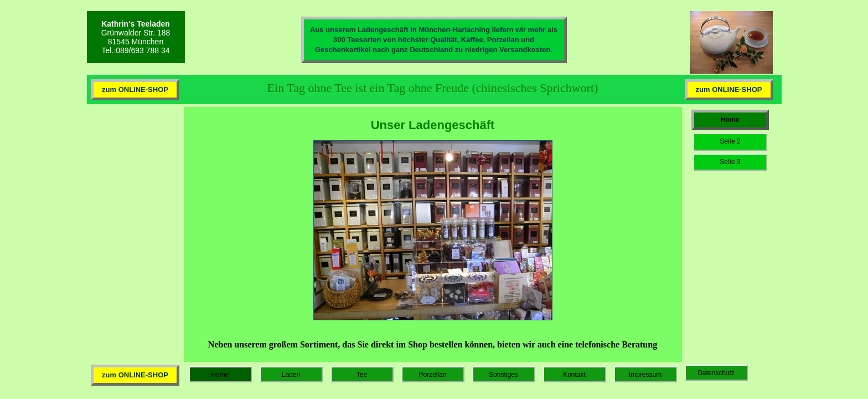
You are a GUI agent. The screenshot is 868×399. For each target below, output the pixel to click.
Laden (291, 375)
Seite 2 (730, 141)
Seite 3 (730, 162)
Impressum (645, 375)
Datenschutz (716, 373)
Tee (362, 375)
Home (730, 120)
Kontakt (574, 375)
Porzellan (432, 375)
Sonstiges (503, 375)
